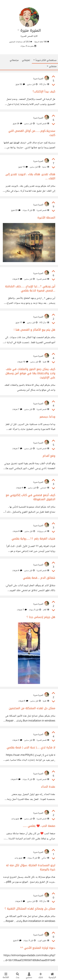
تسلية (45, 167)
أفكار (46, 610)
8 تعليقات (17, 531)
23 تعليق (16, 210)
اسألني (45, 858)
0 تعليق (17, 941)
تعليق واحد (17, 819)
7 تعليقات (17, 409)
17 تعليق (20, 323)
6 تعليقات (17, 571)
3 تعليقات (17, 740)
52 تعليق (20, 84)
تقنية (46, 362)
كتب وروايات (43, 531)
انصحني (44, 488)
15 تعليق (23, 167)
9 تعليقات (17, 279)
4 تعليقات (21, 488)
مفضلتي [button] (52, 66)
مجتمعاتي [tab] (14, 60)
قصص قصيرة (43, 124)
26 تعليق (17, 124)
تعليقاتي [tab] (26, 60)
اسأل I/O (44, 84)
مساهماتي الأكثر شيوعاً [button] (45, 60)
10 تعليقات (23, 362)
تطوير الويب (43, 941)
